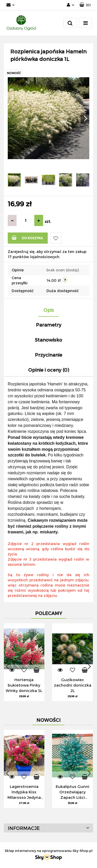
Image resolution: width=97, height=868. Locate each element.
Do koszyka (27, 238)
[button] (85, 5)
